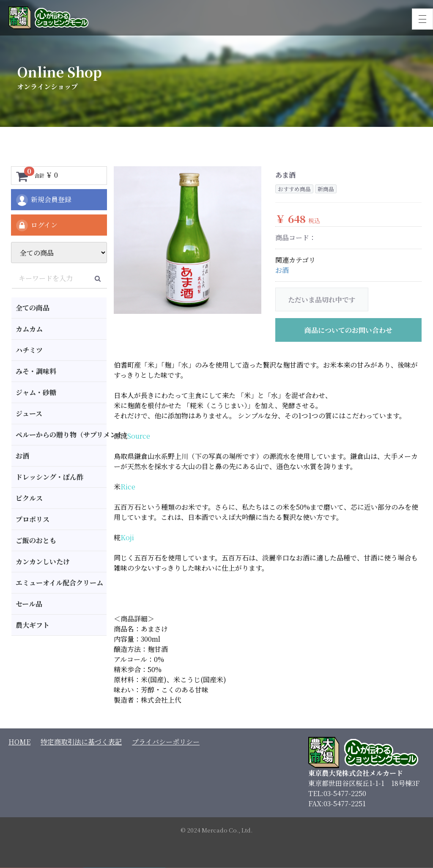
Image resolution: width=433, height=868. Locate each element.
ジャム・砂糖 (36, 392)
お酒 (22, 456)
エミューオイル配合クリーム (59, 583)
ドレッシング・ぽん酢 (49, 477)
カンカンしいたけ (43, 562)
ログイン (36, 225)
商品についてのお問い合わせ (348, 330)
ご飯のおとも (36, 540)
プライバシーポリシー (166, 742)
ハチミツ (29, 350)
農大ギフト (33, 625)
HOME (19, 742)
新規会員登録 (43, 200)
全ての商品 (33, 308)
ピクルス (29, 498)
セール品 (29, 604)
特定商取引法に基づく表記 (81, 742)
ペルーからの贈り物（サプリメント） (61, 435)
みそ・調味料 (36, 371)
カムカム (29, 329)
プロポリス (33, 519)
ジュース (29, 413)
